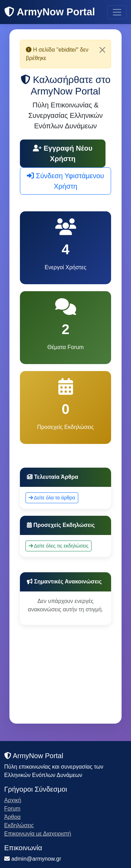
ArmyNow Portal (50, 12)
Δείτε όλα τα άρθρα (52, 498)
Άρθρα (12, 817)
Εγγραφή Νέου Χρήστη (63, 153)
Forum (12, 809)
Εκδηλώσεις (19, 825)
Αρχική (13, 800)
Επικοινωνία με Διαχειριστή (38, 834)
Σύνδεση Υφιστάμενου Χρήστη (65, 181)
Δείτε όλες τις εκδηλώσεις (59, 546)
